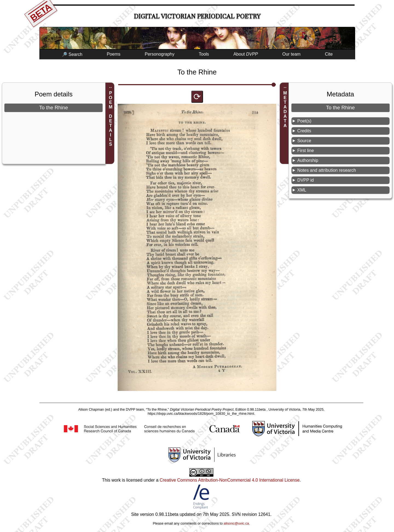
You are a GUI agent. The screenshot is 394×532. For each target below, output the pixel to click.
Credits (304, 131)
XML (302, 190)
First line (306, 151)
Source (304, 141)
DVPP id (306, 180)
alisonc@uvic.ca (236, 523)
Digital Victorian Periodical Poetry (197, 16)
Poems (114, 54)
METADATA (285, 109)
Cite (329, 54)
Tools (204, 54)
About (246, 54)
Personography (160, 54)
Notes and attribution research (327, 170)
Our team (292, 54)
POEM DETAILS (111, 119)
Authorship (308, 160)
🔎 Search (72, 54)
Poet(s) (305, 121)
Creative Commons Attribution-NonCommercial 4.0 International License (229, 480)
